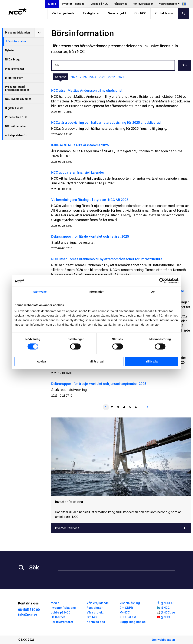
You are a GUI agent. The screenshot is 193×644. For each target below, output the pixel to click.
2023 (102, 77)
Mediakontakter (15, 69)
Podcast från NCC (16, 117)
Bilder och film (14, 78)
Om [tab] (153, 292)
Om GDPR (126, 608)
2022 (112, 77)
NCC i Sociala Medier (18, 99)
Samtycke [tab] (40, 292)
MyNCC (125, 612)
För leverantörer (143, 4)
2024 (93, 77)
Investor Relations (73, 4)
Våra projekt (117, 13)
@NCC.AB (165, 603)
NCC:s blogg (13, 60)
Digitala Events (14, 108)
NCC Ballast (128, 617)
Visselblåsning (130, 603)
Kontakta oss (164, 13)
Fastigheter (91, 13)
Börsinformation (16, 41)
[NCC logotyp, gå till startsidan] (18, 11)
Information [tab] (96, 292)
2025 (83, 77)
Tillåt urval (97, 361)
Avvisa (41, 361)
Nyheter (10, 50)
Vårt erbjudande (63, 13)
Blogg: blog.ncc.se (132, 622)
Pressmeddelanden (17, 33)
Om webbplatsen (163, 640)
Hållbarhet (120, 4)
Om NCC (140, 13)
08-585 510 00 (29, 610)
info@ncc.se (28, 614)
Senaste (61, 77)
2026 (74, 77)
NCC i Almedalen (15, 126)
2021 (121, 77)
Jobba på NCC (99, 4)
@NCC (163, 607)
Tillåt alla (152, 361)
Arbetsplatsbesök (16, 135)
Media (52, 4)
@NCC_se (166, 612)
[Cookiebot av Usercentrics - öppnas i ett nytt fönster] (162, 281)
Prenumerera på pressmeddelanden (17, 88)
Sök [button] (184, 65)
